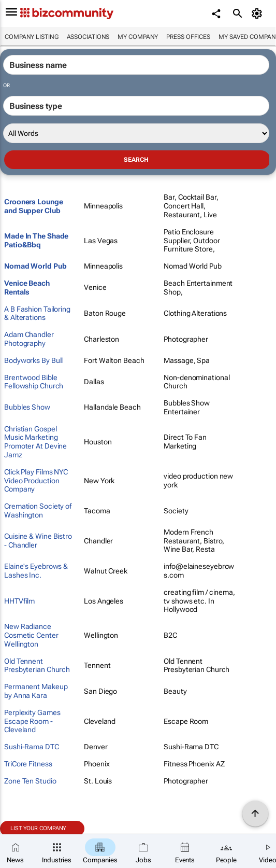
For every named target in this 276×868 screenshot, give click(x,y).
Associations (88, 37)
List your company (38, 828)
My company (138, 37)
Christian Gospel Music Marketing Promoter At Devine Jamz (35, 442)
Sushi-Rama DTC (32, 747)
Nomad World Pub (35, 266)
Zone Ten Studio (30, 781)
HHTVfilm (19, 601)
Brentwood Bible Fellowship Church (34, 382)
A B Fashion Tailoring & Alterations (37, 313)
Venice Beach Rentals (27, 288)
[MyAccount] (258, 13)
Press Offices (188, 37)
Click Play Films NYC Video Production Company (36, 481)
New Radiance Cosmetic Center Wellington (31, 635)
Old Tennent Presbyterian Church (37, 666)
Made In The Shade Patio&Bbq (36, 240)
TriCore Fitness (28, 764)
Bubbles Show (27, 407)
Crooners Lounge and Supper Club (34, 206)
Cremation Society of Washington (38, 510)
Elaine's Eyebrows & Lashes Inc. (36, 571)
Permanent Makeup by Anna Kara (36, 691)
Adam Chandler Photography (29, 339)
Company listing (32, 37)
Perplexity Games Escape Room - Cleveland (32, 721)
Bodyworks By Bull (33, 360)
